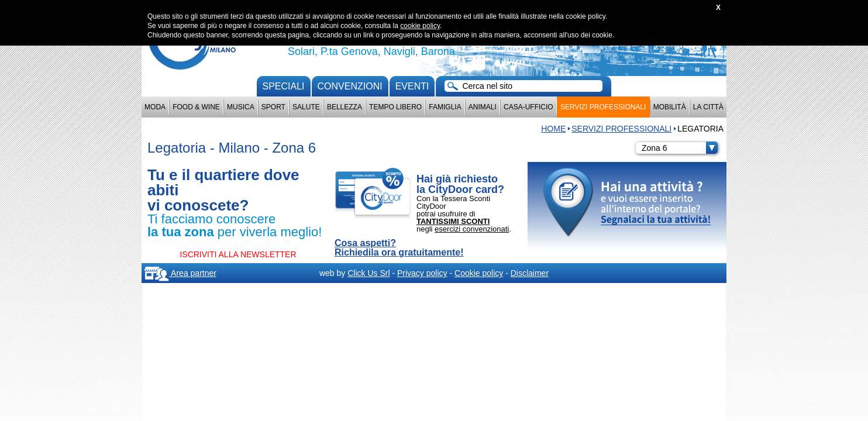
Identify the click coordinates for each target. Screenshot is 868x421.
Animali (483, 107)
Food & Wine (196, 107)
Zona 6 (680, 148)
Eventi (412, 86)
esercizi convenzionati (472, 229)
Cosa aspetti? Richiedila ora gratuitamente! (399, 248)
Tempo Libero (395, 107)
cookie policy (420, 26)
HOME (553, 129)
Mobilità (670, 107)
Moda (155, 107)
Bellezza (345, 107)
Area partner (180, 273)
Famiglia (445, 107)
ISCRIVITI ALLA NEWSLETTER (238, 254)
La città (708, 107)
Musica (241, 107)
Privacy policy (422, 273)
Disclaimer (530, 273)
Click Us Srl (368, 273)
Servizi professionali (603, 107)
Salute (306, 107)
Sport (273, 107)
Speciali (284, 86)
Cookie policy (479, 273)
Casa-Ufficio (528, 107)
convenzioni (350, 86)
